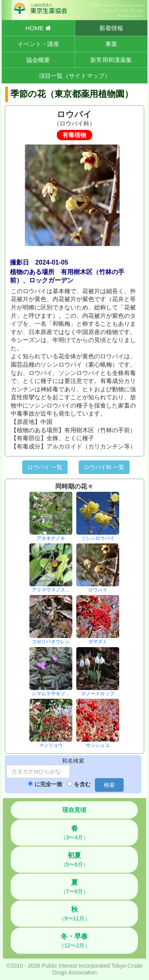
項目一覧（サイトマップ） (75, 76)
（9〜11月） (74, 914)
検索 (109, 785)
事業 (111, 44)
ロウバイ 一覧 (45, 467)
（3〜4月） (75, 833)
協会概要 (38, 60)
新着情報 (111, 28)
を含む (82, 784)
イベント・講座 (38, 44)
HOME (38, 28)
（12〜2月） (74, 941)
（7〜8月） (75, 887)
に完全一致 (48, 784)
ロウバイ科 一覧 (104, 467)
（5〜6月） (75, 860)
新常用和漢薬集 (111, 60)
